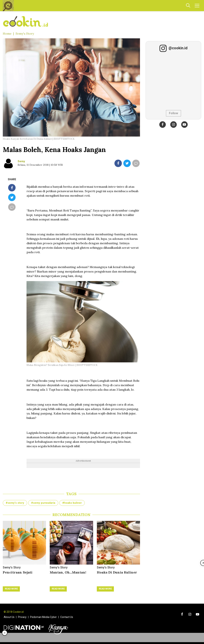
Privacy (22, 617)
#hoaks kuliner (72, 503)
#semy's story (15, 503)
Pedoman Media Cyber (43, 617)
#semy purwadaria (43, 503)
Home (7, 33)
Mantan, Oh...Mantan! (68, 572)
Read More (11, 589)
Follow (173, 113)
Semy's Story (25, 33)
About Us (9, 617)
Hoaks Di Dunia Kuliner (117, 572)
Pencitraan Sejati (18, 572)
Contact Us (67, 617)
